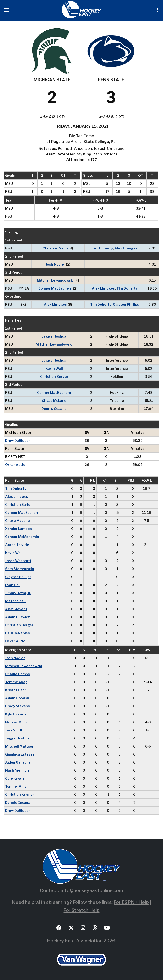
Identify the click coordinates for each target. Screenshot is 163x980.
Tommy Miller (17, 786)
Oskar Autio (15, 465)
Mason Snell (15, 601)
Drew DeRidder (18, 441)
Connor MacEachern (55, 288)
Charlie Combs (17, 674)
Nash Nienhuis (17, 770)
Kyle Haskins (16, 714)
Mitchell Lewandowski (55, 280)
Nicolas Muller (17, 722)
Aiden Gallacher (19, 762)
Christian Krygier (20, 794)
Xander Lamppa (19, 529)
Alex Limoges (126, 248)
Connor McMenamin (22, 537)
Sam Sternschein (20, 569)
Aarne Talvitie (17, 545)
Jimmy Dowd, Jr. (18, 593)
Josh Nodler (55, 264)
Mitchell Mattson (20, 746)
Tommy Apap (16, 682)
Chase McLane (54, 401)
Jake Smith (14, 730)
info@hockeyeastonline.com (92, 890)
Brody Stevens (17, 706)
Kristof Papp (16, 690)
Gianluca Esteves (20, 754)
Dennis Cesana (54, 409)
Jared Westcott (18, 561)
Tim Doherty (102, 248)
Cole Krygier (16, 778)
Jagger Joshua (54, 336)
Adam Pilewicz (17, 617)
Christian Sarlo (55, 248)
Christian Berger (54, 376)
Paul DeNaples (17, 633)
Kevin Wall (54, 368)
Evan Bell (13, 585)
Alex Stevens (16, 609)
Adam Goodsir (17, 698)
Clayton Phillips (126, 304)
